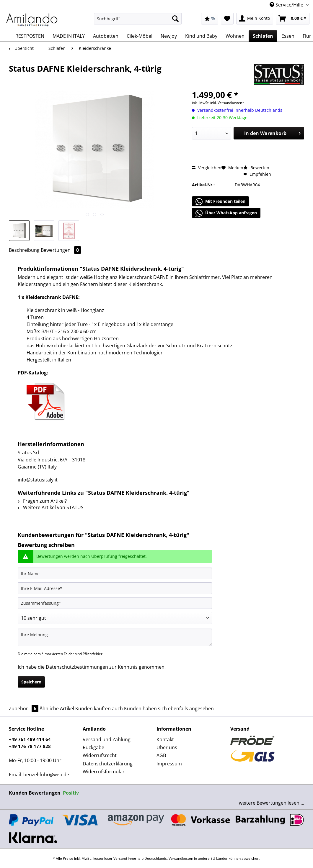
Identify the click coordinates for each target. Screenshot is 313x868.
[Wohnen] (235, 36)
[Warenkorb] (293, 19)
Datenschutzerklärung (108, 764)
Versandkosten (181, 858)
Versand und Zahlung (107, 739)
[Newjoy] (169, 36)
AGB (161, 755)
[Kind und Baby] (201, 36)
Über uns (167, 747)
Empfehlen (257, 174)
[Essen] (288, 36)
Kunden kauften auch (99, 708)
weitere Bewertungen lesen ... (272, 803)
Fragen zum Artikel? (42, 501)
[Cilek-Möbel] (140, 36)
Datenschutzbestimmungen (77, 667)
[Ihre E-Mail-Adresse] (115, 588)
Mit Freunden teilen (220, 202)
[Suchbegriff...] (138, 19)
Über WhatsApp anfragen (226, 213)
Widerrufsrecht (100, 755)
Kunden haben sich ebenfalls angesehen (169, 708)
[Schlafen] (263, 36)
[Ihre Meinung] (115, 637)
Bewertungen (61, 250)
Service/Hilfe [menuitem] (287, 5)
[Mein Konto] (255, 19)
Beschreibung (24, 250)
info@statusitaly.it (38, 480)
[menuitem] (138, 21)
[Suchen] (175, 19)
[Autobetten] (106, 36)
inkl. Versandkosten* (227, 103)
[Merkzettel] (227, 19)
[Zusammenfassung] (115, 603)
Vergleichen (207, 168)
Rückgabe (93, 747)
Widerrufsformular (104, 772)
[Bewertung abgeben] (115, 618)
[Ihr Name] (115, 573)
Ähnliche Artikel (57, 708)
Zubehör (24, 708)
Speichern (31, 682)
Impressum (169, 764)
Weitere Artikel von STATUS (51, 507)
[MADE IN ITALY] (69, 36)
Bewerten (256, 168)
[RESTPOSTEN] (30, 36)
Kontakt (165, 739)
